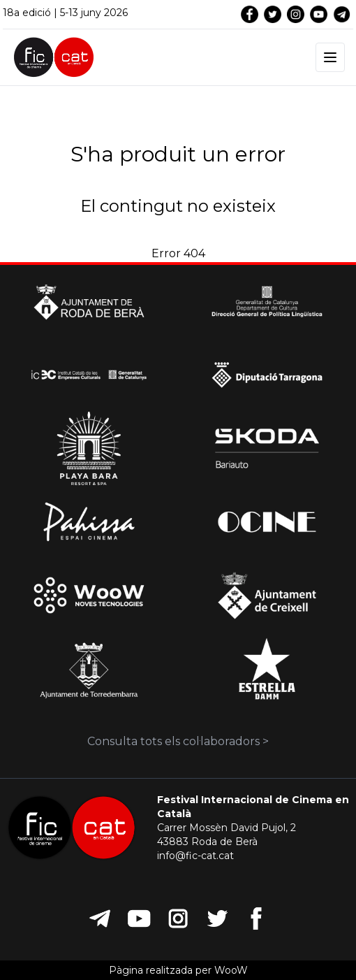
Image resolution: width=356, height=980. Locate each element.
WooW (231, 970)
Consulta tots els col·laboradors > (178, 741)
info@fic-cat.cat (195, 856)
